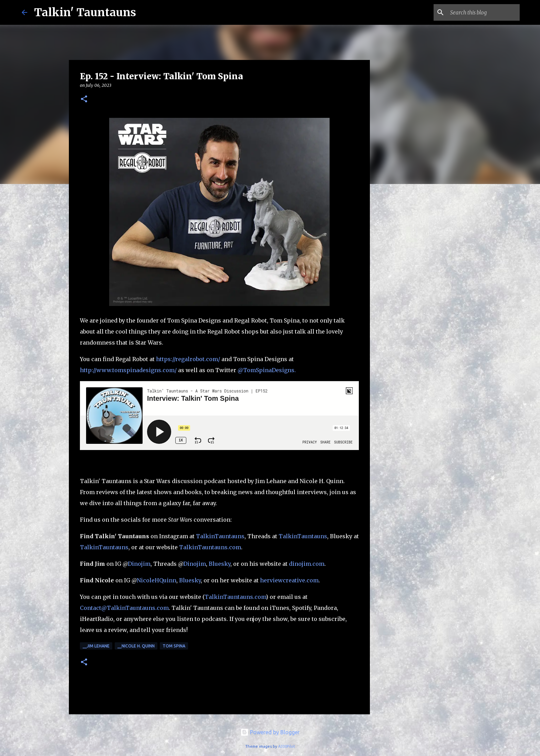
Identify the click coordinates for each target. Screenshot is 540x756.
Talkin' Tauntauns (85, 12)
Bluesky (220, 564)
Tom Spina (174, 646)
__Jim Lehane (96, 646)
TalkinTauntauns (220, 536)
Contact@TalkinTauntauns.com (124, 608)
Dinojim (139, 564)
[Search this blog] (484, 12)
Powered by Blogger (270, 732)
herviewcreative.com (289, 580)
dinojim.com (307, 564)
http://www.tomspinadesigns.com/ (128, 370)
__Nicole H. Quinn (136, 646)
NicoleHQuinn (157, 580)
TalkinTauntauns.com (210, 547)
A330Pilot (287, 746)
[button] (84, 99)
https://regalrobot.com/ (189, 359)
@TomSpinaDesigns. (267, 370)
